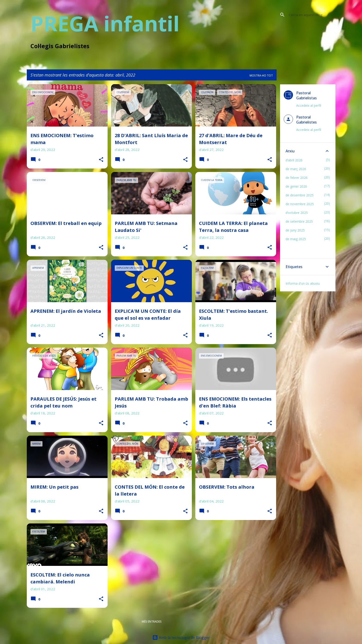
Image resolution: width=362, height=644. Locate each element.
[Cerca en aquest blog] (311, 15)
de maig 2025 (296, 239)
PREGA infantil (105, 23)
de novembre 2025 (300, 204)
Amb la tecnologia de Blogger (181, 638)
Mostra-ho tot (261, 75)
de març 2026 (296, 169)
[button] (101, 160)
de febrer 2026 (297, 178)
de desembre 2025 (300, 195)
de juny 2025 (295, 230)
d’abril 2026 (294, 160)
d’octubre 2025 (297, 213)
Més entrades (152, 622)
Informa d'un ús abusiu (303, 283)
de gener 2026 (296, 186)
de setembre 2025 (299, 221)
